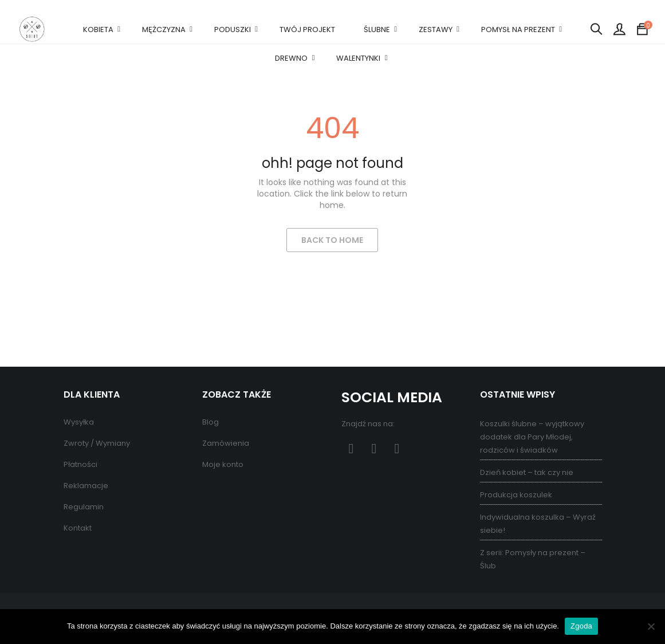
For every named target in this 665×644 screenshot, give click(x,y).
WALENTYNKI (358, 58)
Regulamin (84, 507)
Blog (210, 422)
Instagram (397, 449)
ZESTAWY (436, 30)
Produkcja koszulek (516, 495)
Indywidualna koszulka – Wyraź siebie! (538, 524)
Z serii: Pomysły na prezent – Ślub (533, 559)
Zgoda (581, 626)
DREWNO (291, 58)
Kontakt (78, 528)
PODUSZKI (233, 30)
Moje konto (223, 464)
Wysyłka (79, 422)
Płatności (80, 464)
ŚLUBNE (377, 30)
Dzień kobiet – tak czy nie (527, 472)
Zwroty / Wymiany (97, 443)
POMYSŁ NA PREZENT (518, 30)
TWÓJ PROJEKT (307, 30)
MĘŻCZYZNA (164, 30)
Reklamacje (86, 486)
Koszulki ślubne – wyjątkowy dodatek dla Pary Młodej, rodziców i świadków (532, 437)
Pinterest (374, 449)
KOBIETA (98, 30)
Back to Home (332, 240)
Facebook (351, 449)
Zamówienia (226, 443)
